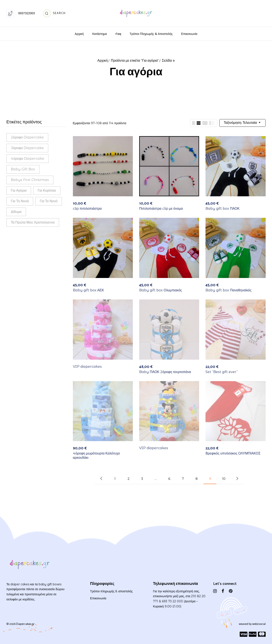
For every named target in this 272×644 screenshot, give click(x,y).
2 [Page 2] (128, 479)
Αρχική (103, 61)
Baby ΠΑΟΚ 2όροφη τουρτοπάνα (165, 372)
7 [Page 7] (183, 479)
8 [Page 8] (197, 479)
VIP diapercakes (87, 367)
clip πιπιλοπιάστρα (87, 209)
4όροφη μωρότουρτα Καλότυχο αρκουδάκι (96, 455)
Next (237, 479)
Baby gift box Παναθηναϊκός (228, 290)
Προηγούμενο (101, 479)
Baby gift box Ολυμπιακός (161, 290)
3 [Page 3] (142, 479)
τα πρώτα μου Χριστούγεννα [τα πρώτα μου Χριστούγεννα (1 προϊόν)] (33, 222)
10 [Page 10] (224, 479)
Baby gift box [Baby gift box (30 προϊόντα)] (23, 169)
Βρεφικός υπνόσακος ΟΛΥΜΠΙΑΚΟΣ (233, 453)
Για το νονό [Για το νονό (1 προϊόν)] (49, 201)
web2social (259, 624)
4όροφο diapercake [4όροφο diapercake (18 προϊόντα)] (28, 159)
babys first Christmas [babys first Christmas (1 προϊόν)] (30, 180)
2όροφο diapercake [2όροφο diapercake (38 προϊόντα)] (27, 137)
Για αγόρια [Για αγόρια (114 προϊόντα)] (19, 190)
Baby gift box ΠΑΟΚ (222, 209)
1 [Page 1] (115, 479)
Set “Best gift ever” (222, 372)
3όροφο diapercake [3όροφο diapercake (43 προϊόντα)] (27, 148)
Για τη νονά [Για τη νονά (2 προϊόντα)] (20, 201)
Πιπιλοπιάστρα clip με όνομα (161, 209)
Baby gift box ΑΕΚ (89, 290)
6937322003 (27, 13)
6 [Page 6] (169, 479)
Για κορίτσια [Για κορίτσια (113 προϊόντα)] (47, 190)
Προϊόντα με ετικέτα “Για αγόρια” (135, 61)
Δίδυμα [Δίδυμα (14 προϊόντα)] (16, 212)
